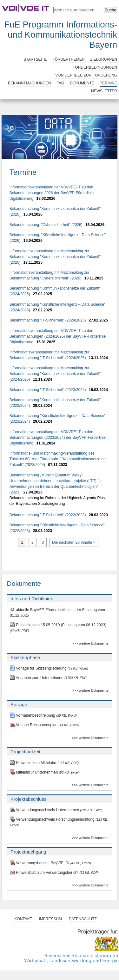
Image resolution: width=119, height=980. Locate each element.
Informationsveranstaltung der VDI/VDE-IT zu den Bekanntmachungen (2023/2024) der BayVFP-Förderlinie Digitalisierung (58, 438)
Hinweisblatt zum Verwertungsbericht (54, 873)
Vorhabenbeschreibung (43, 715)
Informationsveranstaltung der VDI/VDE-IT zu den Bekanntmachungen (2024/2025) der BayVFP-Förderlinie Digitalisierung (58, 336)
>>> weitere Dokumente (90, 643)
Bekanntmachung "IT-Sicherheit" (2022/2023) (48, 515)
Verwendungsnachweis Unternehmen (56, 810)
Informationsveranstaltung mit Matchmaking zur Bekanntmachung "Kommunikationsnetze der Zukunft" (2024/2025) (55, 374)
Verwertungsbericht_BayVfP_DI (50, 863)
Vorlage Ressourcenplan (45, 725)
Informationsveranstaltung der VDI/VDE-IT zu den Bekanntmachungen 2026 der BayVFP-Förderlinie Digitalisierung (52, 193)
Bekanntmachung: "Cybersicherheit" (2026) (46, 225)
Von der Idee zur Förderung (86, 75)
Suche (110, 10)
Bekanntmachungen (29, 83)
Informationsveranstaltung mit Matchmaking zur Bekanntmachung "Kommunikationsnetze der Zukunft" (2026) (55, 257)
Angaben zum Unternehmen (49, 678)
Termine (109, 83)
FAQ (60, 83)
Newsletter (104, 91)
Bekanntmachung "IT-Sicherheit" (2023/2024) (48, 390)
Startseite (35, 59)
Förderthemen (68, 59)
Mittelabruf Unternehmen (45, 772)
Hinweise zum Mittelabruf (44, 763)
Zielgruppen (104, 59)
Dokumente (82, 83)
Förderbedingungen (95, 67)
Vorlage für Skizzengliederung (49, 668)
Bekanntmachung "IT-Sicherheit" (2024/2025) (48, 320)
